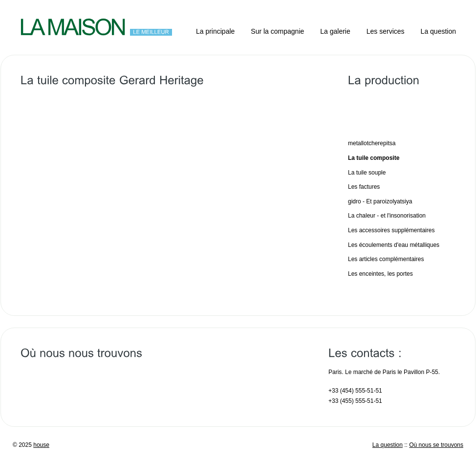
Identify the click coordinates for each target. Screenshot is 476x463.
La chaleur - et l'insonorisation (387, 216)
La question (438, 31)
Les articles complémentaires (386, 259)
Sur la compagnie (277, 31)
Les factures (364, 187)
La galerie (335, 31)
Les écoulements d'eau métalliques (394, 245)
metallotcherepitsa (372, 143)
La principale (215, 31)
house (41, 445)
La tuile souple (367, 173)
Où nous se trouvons (436, 445)
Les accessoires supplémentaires (391, 230)
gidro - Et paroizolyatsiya (380, 201)
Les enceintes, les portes (380, 274)
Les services (386, 31)
